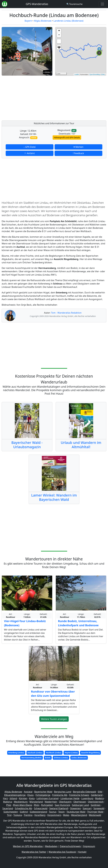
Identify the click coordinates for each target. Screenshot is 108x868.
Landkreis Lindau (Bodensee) (68, 21)
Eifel (100, 792)
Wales (66, 815)
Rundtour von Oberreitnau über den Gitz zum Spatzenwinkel (53, 694)
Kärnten (23, 798)
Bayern (28, 21)
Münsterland (36, 802)
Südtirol (24, 812)
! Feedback (79, 153)
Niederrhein (51, 802)
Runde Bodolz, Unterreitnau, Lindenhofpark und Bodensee (78, 623)
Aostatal (28, 792)
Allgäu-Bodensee (43, 21)
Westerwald (95, 815)
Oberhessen (80, 802)
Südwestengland (38, 812)
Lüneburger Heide (70, 798)
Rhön (37, 805)
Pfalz (9, 805)
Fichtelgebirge (43, 795)
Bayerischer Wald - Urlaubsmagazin (27, 445)
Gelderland (97, 795)
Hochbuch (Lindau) (54, 753)
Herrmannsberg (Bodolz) (31, 758)
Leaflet (77, 74)
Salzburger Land (80, 805)
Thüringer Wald (95, 812)
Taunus (53, 812)
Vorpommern (54, 815)
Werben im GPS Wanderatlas (28, 846)
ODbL (103, 74)
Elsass (31, 795)
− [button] (59, 35)
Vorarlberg (40, 815)
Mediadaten (51, 846)
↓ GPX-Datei (30, 147)
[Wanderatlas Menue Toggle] (102, 4)
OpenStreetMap (95, 74)
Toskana (18, 815)
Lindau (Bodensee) (79, 758)
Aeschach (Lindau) (35, 753)
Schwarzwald (41, 808)
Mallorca (8, 802)
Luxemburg (87, 798)
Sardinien (96, 805)
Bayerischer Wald (43, 792)
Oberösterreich (96, 802)
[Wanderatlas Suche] (74, 4)
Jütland (13, 798)
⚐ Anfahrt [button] (30, 153)
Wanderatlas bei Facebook (62, 852)
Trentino (28, 815)
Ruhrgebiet (47, 805)
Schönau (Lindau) (61, 758)
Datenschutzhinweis (70, 846)
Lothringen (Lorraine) (48, 798)
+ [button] (59, 31)
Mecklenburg (21, 802)
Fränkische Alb (60, 795)
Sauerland (8, 808)
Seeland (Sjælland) (59, 808)
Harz (5, 798)
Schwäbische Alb (23, 808)
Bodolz (48, 758)
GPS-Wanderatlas (37, 4)
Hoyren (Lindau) (71, 753)
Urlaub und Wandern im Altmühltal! (81, 445)
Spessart (87, 808)
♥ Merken (78, 147)
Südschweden (11, 812)
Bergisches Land (63, 792)
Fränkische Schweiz (79, 795)
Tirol (9, 815)
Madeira (99, 798)
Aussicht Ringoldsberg (90, 753)
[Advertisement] (81, 97)
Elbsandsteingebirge (15, 795)
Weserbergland (79, 815)
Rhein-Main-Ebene (22, 805)
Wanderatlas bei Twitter (34, 852)
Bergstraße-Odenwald (84, 792)
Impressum (89, 846)
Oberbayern (65, 802)
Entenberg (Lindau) (16, 753)
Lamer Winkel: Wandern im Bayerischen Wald (54, 497)
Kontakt (82, 852)
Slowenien (76, 808)
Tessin (61, 812)
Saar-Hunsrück (62, 805)
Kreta (32, 798)
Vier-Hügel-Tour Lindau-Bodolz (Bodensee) (25, 623)
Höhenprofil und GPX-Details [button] (67, 137)
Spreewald (99, 808)
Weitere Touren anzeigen (54, 719)
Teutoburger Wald (76, 812)
